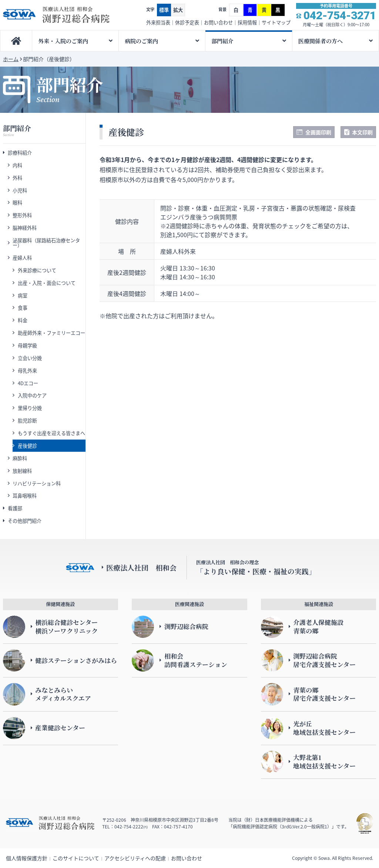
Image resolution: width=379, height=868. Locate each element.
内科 (17, 165)
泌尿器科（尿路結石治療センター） (46, 243)
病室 (23, 295)
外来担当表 (158, 22)
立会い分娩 (30, 358)
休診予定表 (187, 22)
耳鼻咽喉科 (25, 496)
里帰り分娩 (30, 408)
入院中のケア (32, 395)
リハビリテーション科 (37, 483)
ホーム (11, 59)
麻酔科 (20, 458)
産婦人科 (22, 258)
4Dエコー (28, 383)
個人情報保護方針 (27, 858)
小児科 (20, 190)
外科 (17, 178)
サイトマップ (276, 22)
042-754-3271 (340, 16)
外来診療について (37, 270)
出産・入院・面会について (47, 283)
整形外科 (22, 215)
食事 (23, 308)
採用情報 (247, 22)
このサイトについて (76, 858)
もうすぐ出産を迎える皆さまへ (51, 433)
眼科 (17, 203)
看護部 (15, 508)
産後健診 (27, 446)
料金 (23, 320)
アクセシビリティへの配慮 (135, 858)
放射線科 (22, 471)
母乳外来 (27, 371)
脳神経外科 (25, 228)
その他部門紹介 (25, 521)
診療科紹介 (20, 153)
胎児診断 (27, 420)
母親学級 (27, 345)
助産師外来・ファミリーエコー (51, 333)
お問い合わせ (218, 22)
